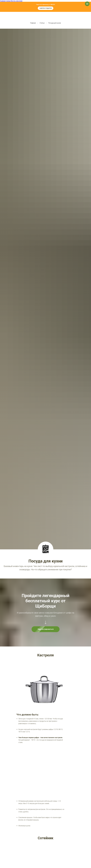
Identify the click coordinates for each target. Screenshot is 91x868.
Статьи (42, 23)
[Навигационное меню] (87, 4)
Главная (33, 23)
